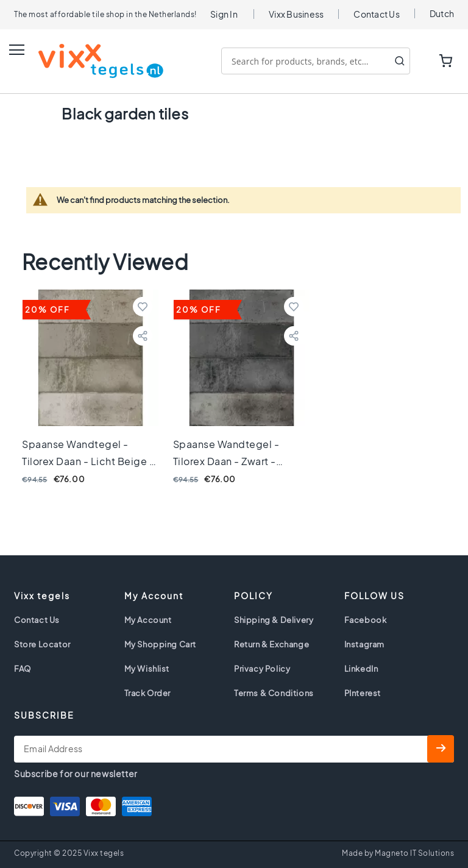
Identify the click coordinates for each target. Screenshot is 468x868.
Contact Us (377, 14)
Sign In (224, 14)
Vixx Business (296, 14)
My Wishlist (147, 669)
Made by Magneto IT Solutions (398, 853)
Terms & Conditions (274, 693)
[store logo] (89, 61)
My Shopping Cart (161, 644)
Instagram (364, 644)
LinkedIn (361, 669)
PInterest (363, 693)
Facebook (366, 620)
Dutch (442, 13)
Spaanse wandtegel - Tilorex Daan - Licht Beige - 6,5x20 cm (88, 461)
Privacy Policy (262, 669)
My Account (148, 620)
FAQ (23, 669)
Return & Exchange (271, 644)
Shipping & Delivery (274, 620)
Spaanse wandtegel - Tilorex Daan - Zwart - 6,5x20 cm (226, 461)
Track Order (148, 693)
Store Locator (42, 644)
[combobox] (316, 61)
